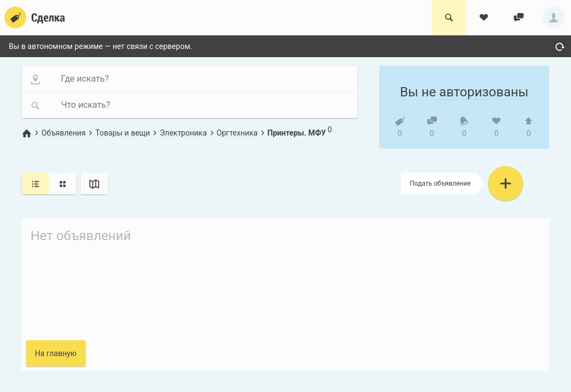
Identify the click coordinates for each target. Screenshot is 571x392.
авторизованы (484, 92)
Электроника (183, 133)
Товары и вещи (123, 133)
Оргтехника (237, 133)
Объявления (63, 133)
